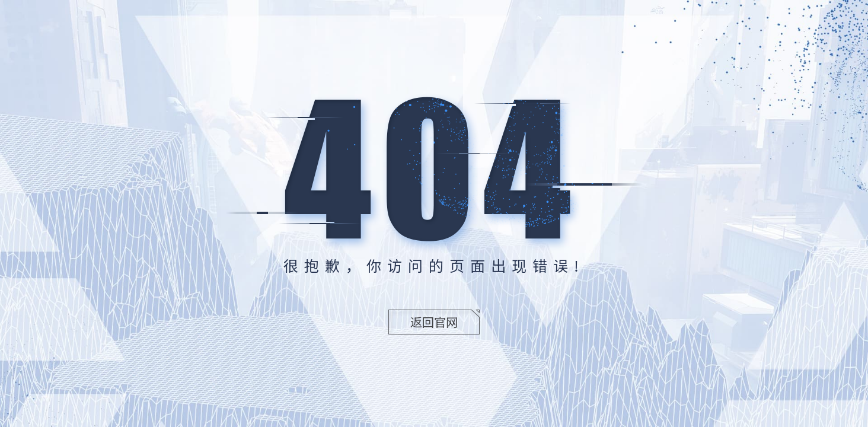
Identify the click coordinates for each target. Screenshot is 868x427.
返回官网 (434, 322)
